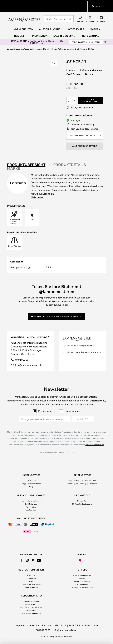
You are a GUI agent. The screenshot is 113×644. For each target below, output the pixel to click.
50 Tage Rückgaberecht (82, 504)
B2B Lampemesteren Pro (82, 587)
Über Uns (31, 575)
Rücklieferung (31, 504)
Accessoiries (31, 610)
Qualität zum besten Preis (31, 607)
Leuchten (29, 42)
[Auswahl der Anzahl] (71, 94)
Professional (90, 29)
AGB (31, 581)
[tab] (28, 158)
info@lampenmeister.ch (28, 358)
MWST (82, 578)
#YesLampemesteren (82, 575)
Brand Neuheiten (82, 584)
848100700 (22, 353)
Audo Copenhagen (31, 601)
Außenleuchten (41, 42)
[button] (54, 56)
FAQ (31, 487)
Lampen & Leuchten (15, 42)
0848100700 (31, 481)
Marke (14, 162)
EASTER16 (86, 35)
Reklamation (31, 507)
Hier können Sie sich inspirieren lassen (55, 310)
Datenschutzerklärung (95, 445)
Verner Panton (31, 604)
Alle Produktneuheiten (31, 613)
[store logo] (24, 12)
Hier (41, 36)
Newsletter (82, 501)
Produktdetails (70, 158)
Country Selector (31, 587)
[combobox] (59, 12)
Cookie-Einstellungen (82, 581)
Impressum (31, 578)
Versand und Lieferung (31, 501)
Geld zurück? (31, 510)
